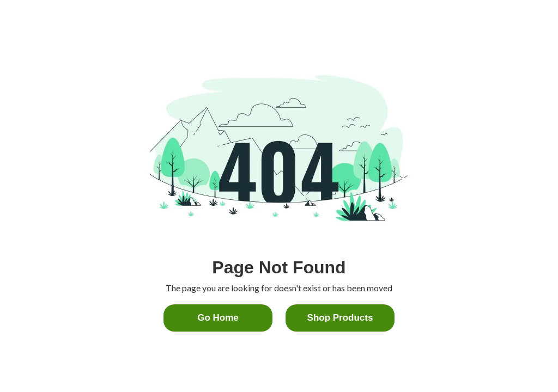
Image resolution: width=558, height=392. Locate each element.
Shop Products (340, 318)
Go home (218, 318)
